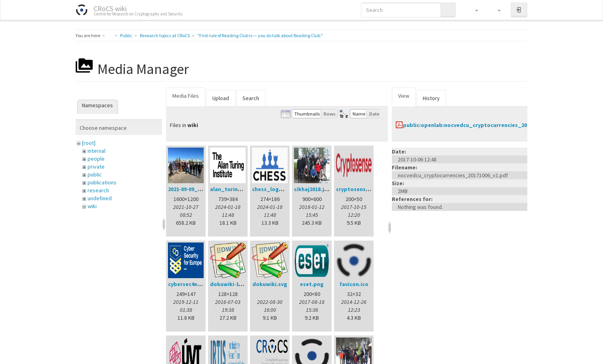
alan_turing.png (232, 189)
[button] (473, 10)
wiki (92, 206)
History (431, 98)
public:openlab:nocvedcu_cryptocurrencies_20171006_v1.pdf (483, 125)
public (95, 174)
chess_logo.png (273, 189)
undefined (100, 198)
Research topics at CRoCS (165, 35)
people (96, 159)
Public (126, 35)
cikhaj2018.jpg (313, 189)
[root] (89, 143)
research (98, 190)
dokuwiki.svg (270, 284)
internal (96, 151)
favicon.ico (354, 284)
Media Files (186, 96)
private (96, 167)
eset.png (312, 284)
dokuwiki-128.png (233, 284)
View (404, 96)
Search (251, 98)
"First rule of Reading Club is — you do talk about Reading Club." (260, 35)
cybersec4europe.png (197, 284)
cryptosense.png (358, 189)
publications (102, 182)
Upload (221, 98)
